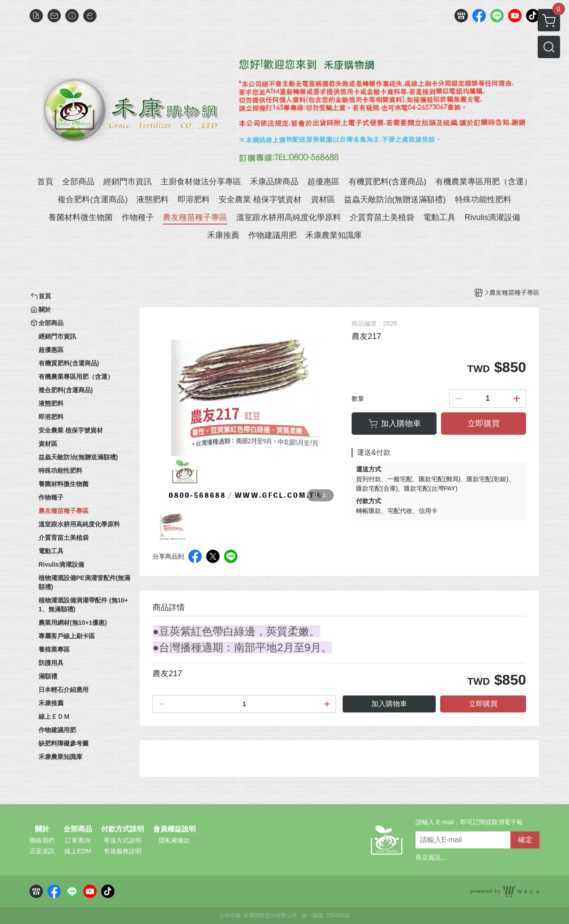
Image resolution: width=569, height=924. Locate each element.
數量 (358, 398)
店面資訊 (42, 851)
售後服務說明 (123, 851)
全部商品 (78, 829)
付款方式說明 (123, 829)
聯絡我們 (42, 840)
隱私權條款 (174, 840)
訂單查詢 (78, 840)
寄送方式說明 (123, 840)
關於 (42, 829)
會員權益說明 (174, 829)
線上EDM (78, 851)
